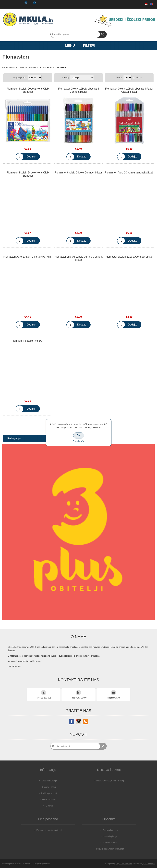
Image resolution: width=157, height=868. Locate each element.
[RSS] (85, 722)
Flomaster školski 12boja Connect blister (129, 257)
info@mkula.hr (113, 698)
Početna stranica (10, 67)
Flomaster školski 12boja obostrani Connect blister (78, 90)
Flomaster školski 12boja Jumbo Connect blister (78, 258)
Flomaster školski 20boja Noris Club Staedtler (28, 90)
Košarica (32, 4)
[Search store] (75, 34)
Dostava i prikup (49, 787)
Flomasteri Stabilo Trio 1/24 (28, 341)
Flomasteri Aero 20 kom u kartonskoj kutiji (129, 173)
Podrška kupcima (110, 830)
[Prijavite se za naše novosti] (75, 746)
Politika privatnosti (49, 793)
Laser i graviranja (49, 781)
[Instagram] (79, 722)
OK (79, 435)
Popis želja (23, 4)
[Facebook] (72, 722)
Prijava (14, 4)
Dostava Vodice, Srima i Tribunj (110, 781)
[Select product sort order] (82, 78)
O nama (49, 806)
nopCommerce (149, 864)
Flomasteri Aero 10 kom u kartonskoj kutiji (28, 257)
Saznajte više (78, 441)
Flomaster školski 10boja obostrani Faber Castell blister (129, 90)
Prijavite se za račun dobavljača (110, 849)
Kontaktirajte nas (110, 843)
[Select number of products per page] (127, 78)
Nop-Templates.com (124, 864)
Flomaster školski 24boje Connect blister (78, 173)
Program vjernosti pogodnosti (49, 830)
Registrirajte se (6, 4)
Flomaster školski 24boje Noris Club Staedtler (28, 174)
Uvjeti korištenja (49, 800)
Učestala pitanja (110, 836)
